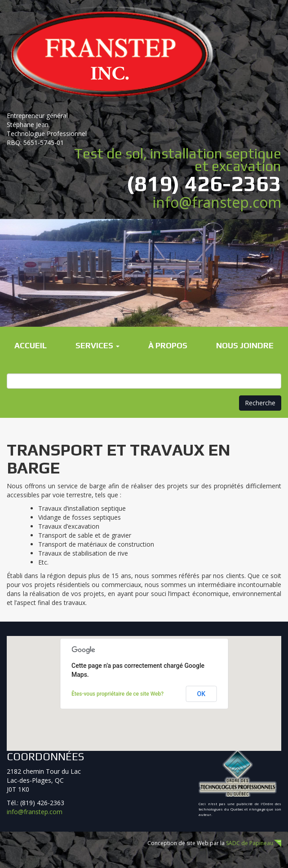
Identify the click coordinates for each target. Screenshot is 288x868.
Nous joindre (245, 345)
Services (97, 345)
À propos (168, 345)
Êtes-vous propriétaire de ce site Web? (117, 694)
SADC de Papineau (250, 843)
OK (202, 694)
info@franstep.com (217, 202)
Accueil (31, 345)
